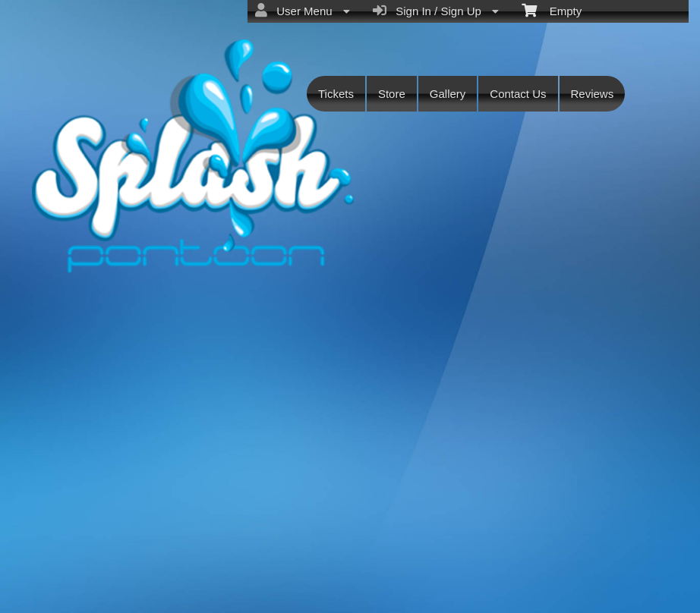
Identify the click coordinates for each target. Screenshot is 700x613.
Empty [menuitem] (552, 10)
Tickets (336, 94)
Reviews (593, 94)
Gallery (448, 94)
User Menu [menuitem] (303, 11)
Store (392, 94)
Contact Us (518, 94)
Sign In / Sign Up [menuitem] (436, 11)
